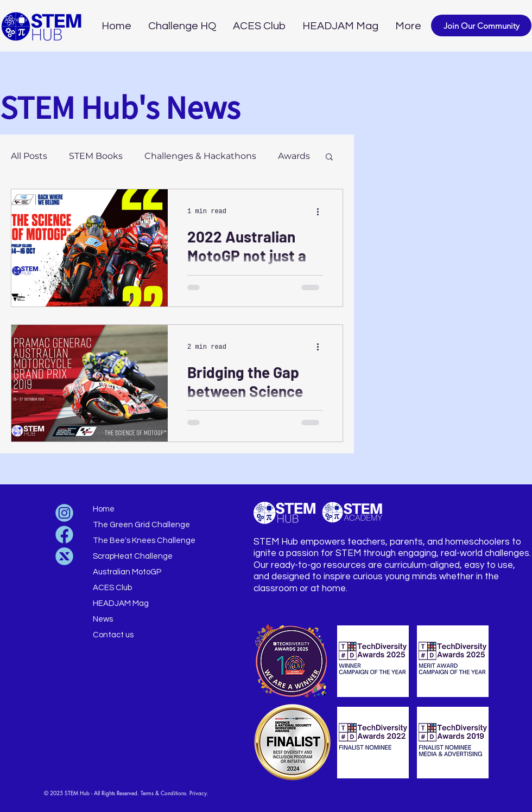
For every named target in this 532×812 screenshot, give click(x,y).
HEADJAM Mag (121, 603)
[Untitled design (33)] (64, 513)
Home (104, 509)
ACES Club (112, 588)
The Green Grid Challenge (141, 525)
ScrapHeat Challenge (133, 556)
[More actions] (321, 212)
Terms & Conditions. (164, 793)
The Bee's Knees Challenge (144, 541)
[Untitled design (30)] (64, 535)
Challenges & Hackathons (200, 156)
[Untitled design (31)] (64, 556)
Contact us (113, 635)
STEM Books (96, 156)
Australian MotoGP (127, 572)
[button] (481, 25)
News (103, 619)
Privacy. (199, 793)
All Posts (29, 156)
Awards (294, 156)
